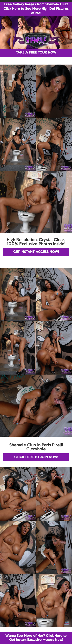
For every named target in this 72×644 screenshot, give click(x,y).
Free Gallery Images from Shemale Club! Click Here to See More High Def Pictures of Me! (36, 9)
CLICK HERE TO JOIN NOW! (36, 457)
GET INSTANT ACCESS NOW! (36, 252)
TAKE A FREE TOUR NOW (36, 53)
